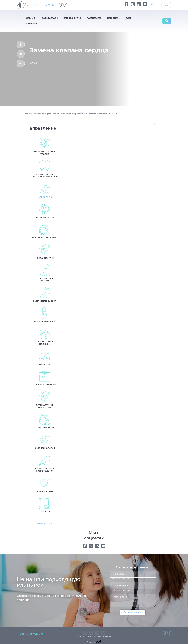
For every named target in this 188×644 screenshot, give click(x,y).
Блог (104, 18)
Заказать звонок (133, 606)
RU (153, 5)
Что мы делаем (42, 18)
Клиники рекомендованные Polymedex (60, 108)
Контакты (114, 18)
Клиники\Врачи (61, 18)
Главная (28, 18)
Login (166, 5)
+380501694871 (45, 5)
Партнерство (79, 18)
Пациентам (94, 18)
